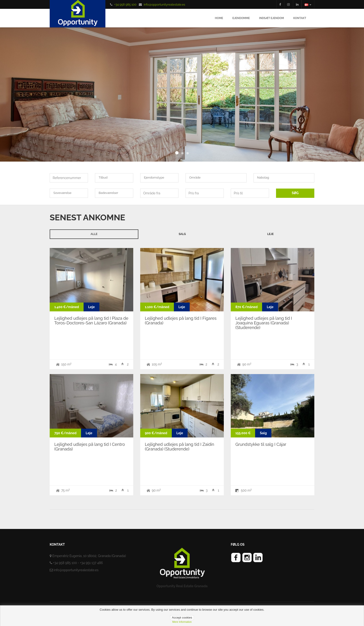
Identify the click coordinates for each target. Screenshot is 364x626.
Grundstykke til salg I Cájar (261, 444)
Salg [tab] (182, 234)
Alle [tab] (94, 234)
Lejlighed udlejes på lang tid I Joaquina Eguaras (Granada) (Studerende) (264, 323)
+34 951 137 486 (91, 563)
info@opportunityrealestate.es (164, 5)
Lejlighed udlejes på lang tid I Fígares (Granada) (181, 321)
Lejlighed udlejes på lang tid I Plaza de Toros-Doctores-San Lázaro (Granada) (91, 321)
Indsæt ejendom (271, 18)
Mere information (182, 622)
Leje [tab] (270, 234)
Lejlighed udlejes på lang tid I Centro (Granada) (90, 447)
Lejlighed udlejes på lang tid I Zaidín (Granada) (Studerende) (180, 447)
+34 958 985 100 (125, 5)
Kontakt (300, 18)
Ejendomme (241, 18)
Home (219, 18)
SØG (295, 193)
